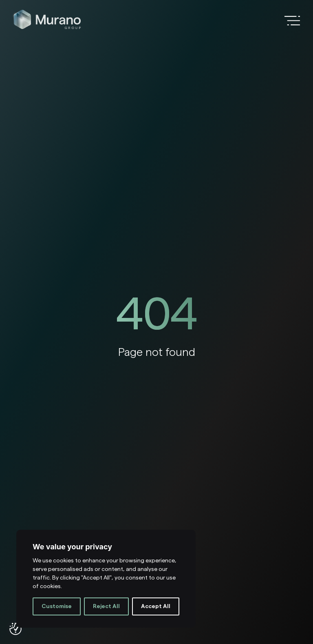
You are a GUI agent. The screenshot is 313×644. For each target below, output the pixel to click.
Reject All (106, 606)
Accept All (156, 606)
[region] (106, 579)
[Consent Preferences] (15, 629)
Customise (57, 606)
